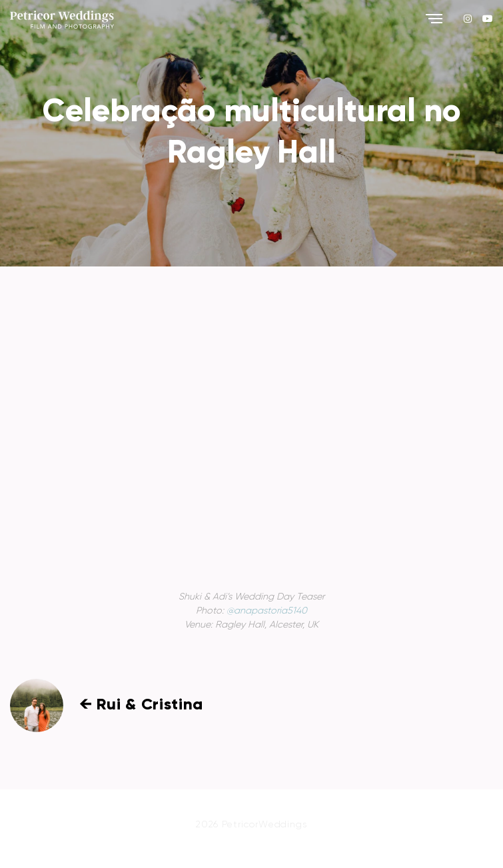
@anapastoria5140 (267, 611)
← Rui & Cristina (141, 705)
